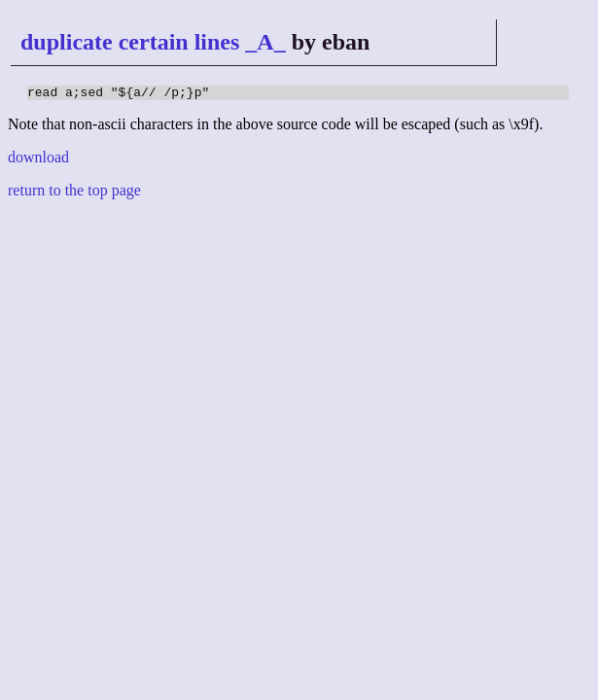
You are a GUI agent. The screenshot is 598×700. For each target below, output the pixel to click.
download (38, 160)
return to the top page (74, 193)
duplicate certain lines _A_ (153, 42)
